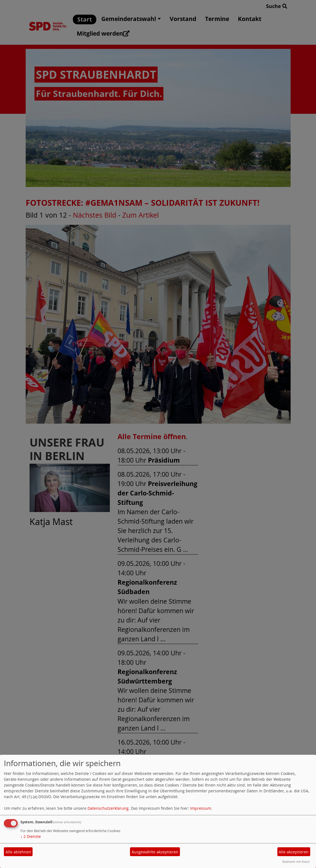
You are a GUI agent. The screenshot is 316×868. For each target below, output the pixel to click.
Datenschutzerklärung (108, 808)
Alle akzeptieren (294, 852)
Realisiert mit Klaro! (296, 862)
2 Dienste (31, 836)
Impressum (201, 808)
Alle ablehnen (18, 852)
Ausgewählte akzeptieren (155, 852)
